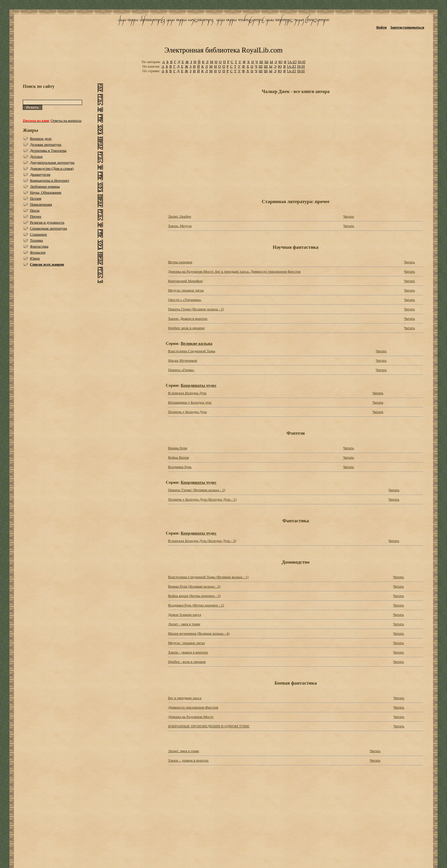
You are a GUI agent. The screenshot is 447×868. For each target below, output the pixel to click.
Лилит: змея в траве (183, 751)
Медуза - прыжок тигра (186, 643)
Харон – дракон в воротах (188, 760)
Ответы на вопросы (66, 121)
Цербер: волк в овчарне (186, 328)
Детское (36, 156)
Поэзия (36, 198)
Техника (36, 240)
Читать (349, 216)
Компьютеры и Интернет (50, 180)
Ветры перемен (180, 262)
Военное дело (41, 138)
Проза (35, 210)
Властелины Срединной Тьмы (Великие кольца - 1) (208, 577)
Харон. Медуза (180, 226)
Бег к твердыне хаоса (185, 698)
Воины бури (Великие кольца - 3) (194, 586)
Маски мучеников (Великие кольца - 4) (199, 633)
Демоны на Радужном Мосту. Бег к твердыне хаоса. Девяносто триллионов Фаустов (234, 271)
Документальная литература (52, 162)
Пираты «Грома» (181, 370)
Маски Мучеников (182, 360)
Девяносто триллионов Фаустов (193, 707)
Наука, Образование (46, 192)
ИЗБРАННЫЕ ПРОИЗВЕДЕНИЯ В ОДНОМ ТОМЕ (209, 726)
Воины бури (177, 448)
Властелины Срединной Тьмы (192, 351)
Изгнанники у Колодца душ (190, 402)
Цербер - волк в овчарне (187, 662)
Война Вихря (178, 457)
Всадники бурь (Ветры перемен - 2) (196, 605)
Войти (382, 27)
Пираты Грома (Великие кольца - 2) (196, 309)
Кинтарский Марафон (185, 281)
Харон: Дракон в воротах (188, 318)
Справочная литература (48, 228)
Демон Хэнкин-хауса (184, 615)
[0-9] (302, 62)
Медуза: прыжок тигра (186, 290)
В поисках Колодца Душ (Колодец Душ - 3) (202, 541)
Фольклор (38, 252)
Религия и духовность (47, 222)
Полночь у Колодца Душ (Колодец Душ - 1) (202, 499)
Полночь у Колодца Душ (187, 412)
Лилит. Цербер (179, 216)
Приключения (41, 204)
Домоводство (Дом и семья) (52, 168)
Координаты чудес (199, 385)
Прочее (36, 216)
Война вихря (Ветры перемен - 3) (194, 596)
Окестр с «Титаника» (185, 300)
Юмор (35, 258)
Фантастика (39, 246)
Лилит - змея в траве (184, 624)
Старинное (38, 234)
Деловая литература (46, 144)
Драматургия (40, 174)
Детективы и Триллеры (48, 150)
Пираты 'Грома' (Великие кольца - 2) (197, 490)
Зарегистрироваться (407, 27)
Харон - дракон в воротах (188, 652)
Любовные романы (45, 186)
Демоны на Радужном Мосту (191, 717)
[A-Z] (292, 62)
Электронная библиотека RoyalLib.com (223, 50)
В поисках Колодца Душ (187, 393)
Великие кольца (197, 343)
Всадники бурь (180, 467)
